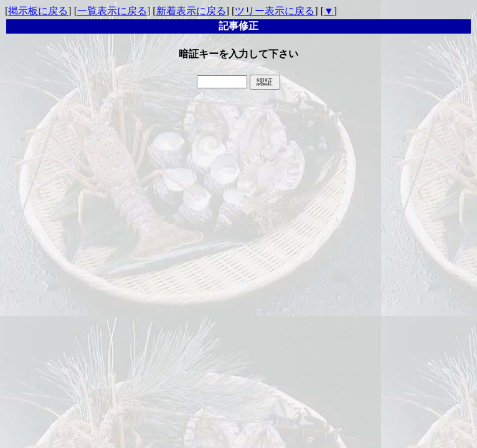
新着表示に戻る (191, 11)
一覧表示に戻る (112, 11)
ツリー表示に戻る (275, 11)
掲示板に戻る (38, 11)
